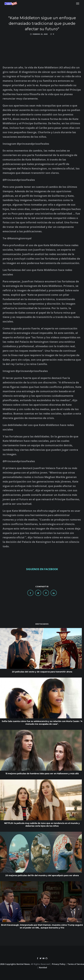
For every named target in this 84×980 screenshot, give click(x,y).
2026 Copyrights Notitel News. (15, 964)
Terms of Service (76, 964)
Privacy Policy (59, 964)
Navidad (43, 967)
